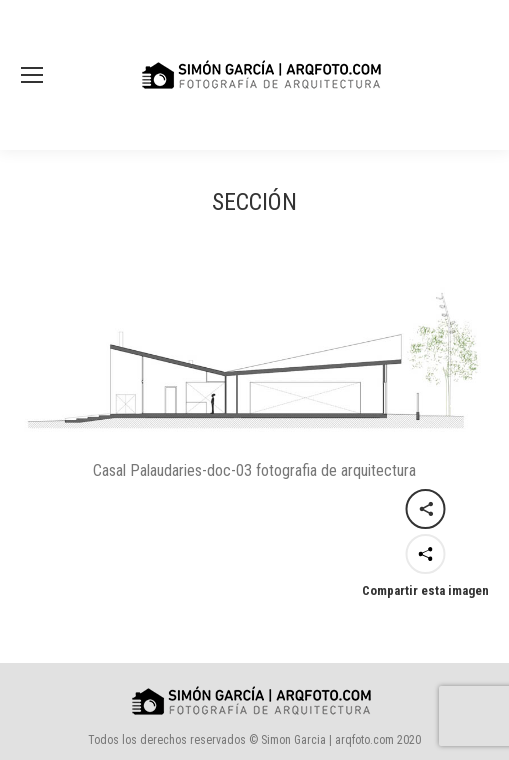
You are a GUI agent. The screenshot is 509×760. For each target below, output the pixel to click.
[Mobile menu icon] (32, 75)
